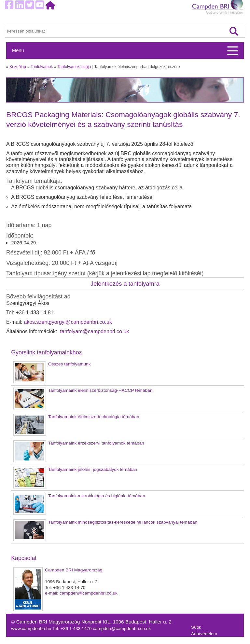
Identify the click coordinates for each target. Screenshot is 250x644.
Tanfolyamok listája (74, 67)
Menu (18, 50)
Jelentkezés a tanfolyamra (125, 284)
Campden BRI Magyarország (74, 570)
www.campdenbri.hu (32, 629)
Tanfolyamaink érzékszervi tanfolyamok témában (96, 443)
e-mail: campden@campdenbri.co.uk (81, 593)
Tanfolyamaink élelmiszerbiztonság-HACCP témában (100, 390)
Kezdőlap (18, 67)
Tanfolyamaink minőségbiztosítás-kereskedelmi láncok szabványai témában (123, 522)
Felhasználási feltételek (214, 641)
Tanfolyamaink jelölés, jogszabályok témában (93, 469)
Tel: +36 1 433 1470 (73, 629)
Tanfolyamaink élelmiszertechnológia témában (94, 417)
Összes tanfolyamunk (69, 364)
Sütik (196, 627)
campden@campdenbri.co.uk (122, 629)
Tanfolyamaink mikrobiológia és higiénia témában (97, 496)
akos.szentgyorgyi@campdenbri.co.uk (68, 322)
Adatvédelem (204, 634)
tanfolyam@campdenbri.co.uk (94, 331)
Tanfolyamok (42, 67)
